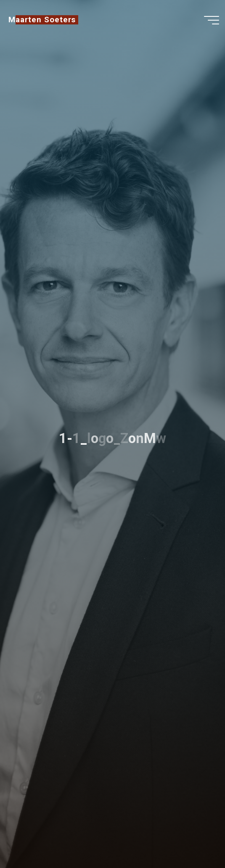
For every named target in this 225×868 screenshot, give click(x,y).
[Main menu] (212, 20)
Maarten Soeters (42, 20)
